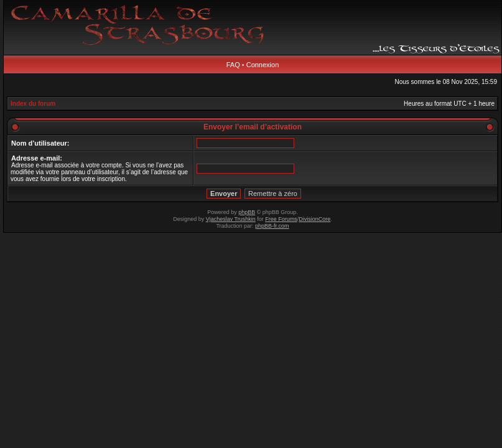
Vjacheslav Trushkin (231, 219)
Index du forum (33, 104)
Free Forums (281, 219)
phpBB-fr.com (272, 226)
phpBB (247, 212)
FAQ (233, 65)
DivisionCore (314, 219)
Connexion (263, 65)
